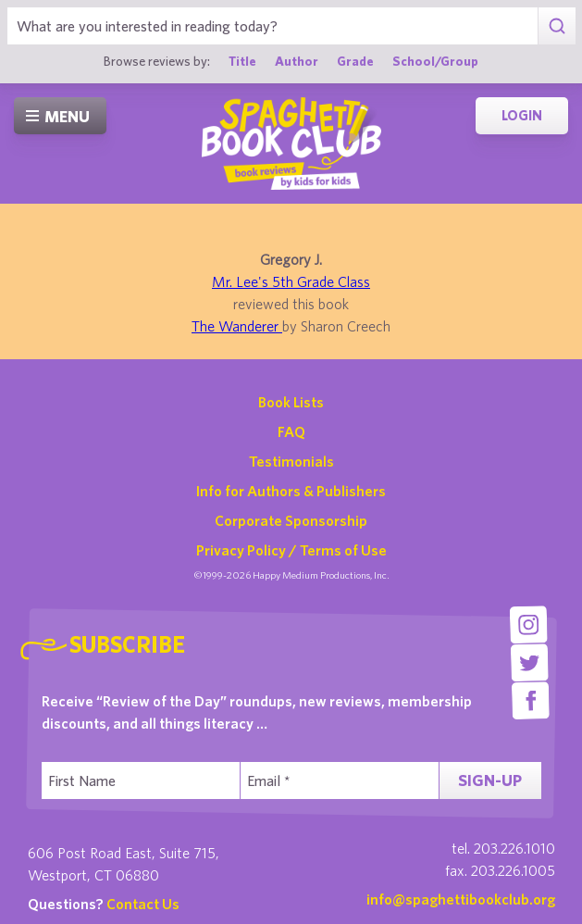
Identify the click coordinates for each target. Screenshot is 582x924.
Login (522, 115)
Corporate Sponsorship (291, 520)
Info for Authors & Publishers (291, 491)
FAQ (291, 431)
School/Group (435, 61)
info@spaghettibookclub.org (461, 899)
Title (242, 61)
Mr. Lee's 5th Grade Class (291, 281)
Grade (355, 61)
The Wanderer (237, 326)
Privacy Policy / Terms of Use (291, 550)
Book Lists (291, 402)
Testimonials (291, 461)
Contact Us (143, 904)
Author (297, 61)
